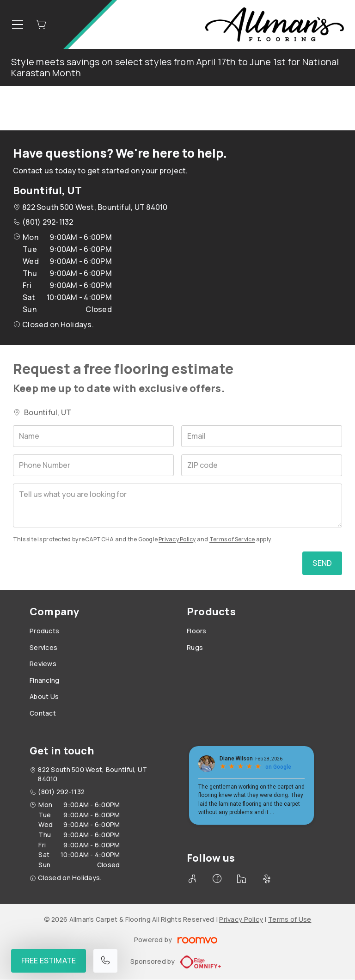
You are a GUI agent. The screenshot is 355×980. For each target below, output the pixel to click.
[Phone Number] (93, 465)
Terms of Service (232, 539)
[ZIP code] (262, 465)
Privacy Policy (177, 539)
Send (322, 563)
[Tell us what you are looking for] (177, 505)
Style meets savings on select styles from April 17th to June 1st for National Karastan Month (175, 67)
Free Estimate (49, 961)
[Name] (93, 436)
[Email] (262, 436)
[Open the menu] (18, 24)
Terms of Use (290, 919)
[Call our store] (105, 961)
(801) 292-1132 (48, 222)
